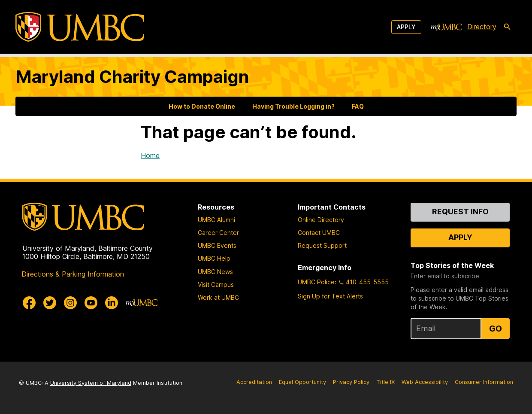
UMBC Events (217, 245)
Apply (406, 27)
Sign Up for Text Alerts (330, 296)
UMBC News (215, 272)
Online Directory (321, 220)
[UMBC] (80, 27)
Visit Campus (216, 285)
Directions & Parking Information (73, 274)
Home (150, 155)
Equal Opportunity (302, 382)
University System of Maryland (91, 383)
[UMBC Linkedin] (112, 303)
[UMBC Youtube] (91, 303)
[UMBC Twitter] (50, 303)
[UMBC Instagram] (70, 303)
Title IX (385, 382)
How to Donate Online (202, 106)
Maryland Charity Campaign (132, 77)
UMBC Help (214, 258)
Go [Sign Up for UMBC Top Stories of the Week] (496, 329)
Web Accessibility (425, 382)
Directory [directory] (482, 27)
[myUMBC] (446, 27)
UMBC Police (316, 282)
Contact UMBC (319, 233)
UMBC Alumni (216, 220)
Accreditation (254, 382)
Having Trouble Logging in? (293, 106)
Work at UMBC (218, 297)
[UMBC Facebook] (29, 303)
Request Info (460, 212)
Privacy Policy (351, 382)
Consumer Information (484, 382)
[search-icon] (507, 27)
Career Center (218, 233)
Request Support (322, 245)
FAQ (358, 106)
